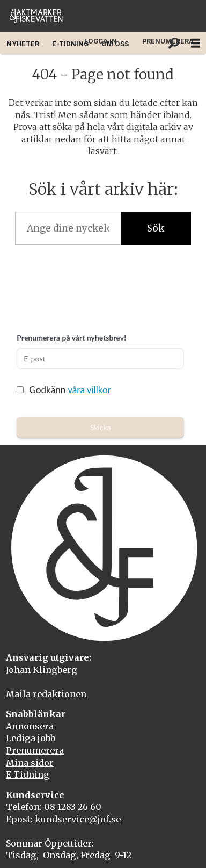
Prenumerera (35, 750)
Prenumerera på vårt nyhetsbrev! (71, 338)
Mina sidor (30, 763)
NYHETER (23, 44)
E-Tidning (28, 775)
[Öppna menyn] (196, 43)
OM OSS (115, 44)
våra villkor (89, 390)
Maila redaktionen (46, 694)
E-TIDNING (70, 44)
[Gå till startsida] (36, 16)
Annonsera (30, 726)
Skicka (101, 427)
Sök (156, 228)
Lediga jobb (31, 738)
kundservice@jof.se (78, 819)
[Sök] (174, 43)
